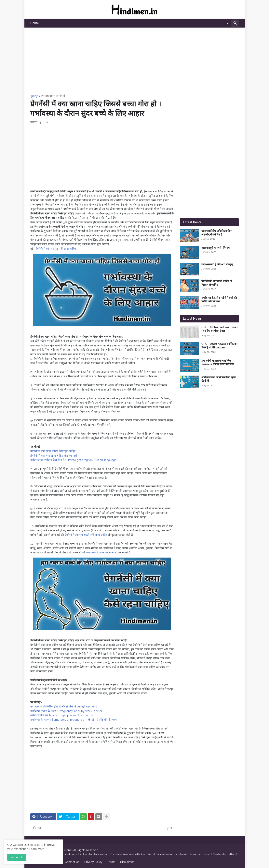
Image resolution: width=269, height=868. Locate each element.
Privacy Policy (93, 862)
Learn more (37, 849)
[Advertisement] (135, 61)
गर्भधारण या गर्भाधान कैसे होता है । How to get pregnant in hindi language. (74, 460)
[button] (227, 23)
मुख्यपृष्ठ (34, 96)
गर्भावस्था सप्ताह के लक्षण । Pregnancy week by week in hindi (66, 711)
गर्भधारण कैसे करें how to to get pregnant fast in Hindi (63, 715)
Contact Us (72, 862)
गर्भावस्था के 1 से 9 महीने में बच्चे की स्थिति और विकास (219, 300)
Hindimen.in (65, 850)
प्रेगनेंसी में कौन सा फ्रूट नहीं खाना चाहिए (56, 249)
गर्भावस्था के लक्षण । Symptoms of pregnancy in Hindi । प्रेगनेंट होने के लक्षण (74, 720)
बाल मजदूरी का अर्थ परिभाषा (216, 248)
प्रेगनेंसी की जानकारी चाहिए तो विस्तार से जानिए (217, 283)
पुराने (169, 828)
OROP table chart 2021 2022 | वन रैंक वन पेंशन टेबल (220, 329)
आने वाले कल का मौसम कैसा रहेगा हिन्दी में (219, 379)
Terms (111, 862)
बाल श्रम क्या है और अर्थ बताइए (217, 264)
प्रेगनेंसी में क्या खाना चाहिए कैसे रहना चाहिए (53, 451)
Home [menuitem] (35, 23)
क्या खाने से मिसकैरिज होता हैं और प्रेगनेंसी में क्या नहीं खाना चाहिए (64, 706)
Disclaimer (127, 862)
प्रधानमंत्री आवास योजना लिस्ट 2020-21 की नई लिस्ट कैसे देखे (217, 362)
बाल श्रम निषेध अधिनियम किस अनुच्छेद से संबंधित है (217, 233)
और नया (37, 828)
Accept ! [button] (17, 857)
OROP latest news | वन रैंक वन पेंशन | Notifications (219, 346)
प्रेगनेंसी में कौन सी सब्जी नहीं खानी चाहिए (86, 535)
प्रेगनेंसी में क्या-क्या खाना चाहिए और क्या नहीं (54, 456)
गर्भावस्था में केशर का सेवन (100, 552)
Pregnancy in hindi (53, 96)
